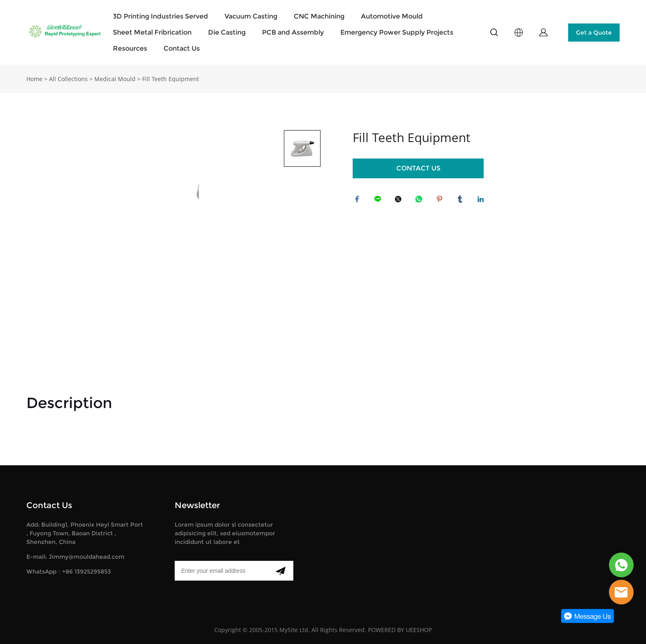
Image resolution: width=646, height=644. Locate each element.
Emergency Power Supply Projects (397, 32)
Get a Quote (594, 33)
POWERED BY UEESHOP (400, 630)
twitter (400, 201)
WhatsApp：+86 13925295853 (69, 572)
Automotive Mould (392, 16)
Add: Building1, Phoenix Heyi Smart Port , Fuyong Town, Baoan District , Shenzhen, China (85, 533)
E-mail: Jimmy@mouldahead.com (75, 557)
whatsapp (421, 201)
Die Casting (227, 32)
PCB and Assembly (293, 32)
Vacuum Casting (251, 16)
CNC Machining (319, 16)
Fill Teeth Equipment (171, 79)
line (379, 201)
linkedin (482, 201)
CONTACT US (418, 168)
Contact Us (182, 48)
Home (34, 79)
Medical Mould (115, 79)
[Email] (221, 571)
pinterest (441, 201)
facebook (359, 201)
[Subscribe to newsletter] (280, 571)
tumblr (462, 201)
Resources (130, 48)
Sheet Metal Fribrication (152, 32)
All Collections (68, 79)
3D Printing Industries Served (160, 16)
